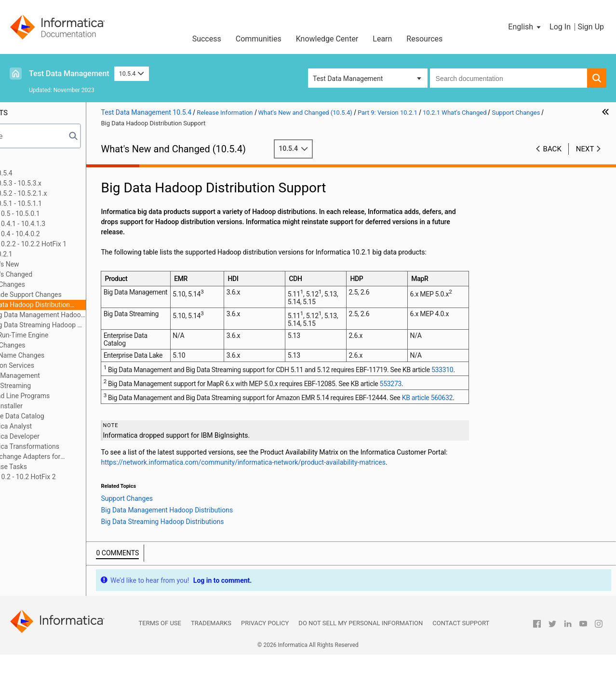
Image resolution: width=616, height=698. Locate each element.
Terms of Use (160, 666)
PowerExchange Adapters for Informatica (79, 457)
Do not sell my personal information (361, 666)
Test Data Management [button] (348, 79)
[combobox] (509, 78)
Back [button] (552, 149)
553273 (459, 409)
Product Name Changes (76, 355)
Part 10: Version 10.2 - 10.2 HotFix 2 (70, 477)
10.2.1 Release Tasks (62, 467)
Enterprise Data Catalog (76, 416)
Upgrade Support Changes (89, 295)
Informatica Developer (74, 436)
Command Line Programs (79, 396)
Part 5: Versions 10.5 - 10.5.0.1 (62, 214)
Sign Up (591, 27)
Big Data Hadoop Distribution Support (89, 305)
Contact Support (461, 666)
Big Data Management (74, 376)
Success (207, 39)
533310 (202, 395)
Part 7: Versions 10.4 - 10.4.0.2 (62, 234)
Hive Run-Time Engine (83, 335)
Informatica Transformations (83, 446)
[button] (525, 27)
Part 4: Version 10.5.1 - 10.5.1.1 (63, 203)
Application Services (71, 365)
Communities (259, 39)
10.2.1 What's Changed (65, 274)
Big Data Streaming (69, 386)
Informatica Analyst (70, 426)
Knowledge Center (327, 39)
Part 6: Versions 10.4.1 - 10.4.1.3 (65, 224)
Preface (27, 163)
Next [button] (585, 149)
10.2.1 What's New (59, 264)
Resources (424, 39)
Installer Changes (67, 345)
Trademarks (211, 666)
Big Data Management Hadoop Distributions (107, 315)
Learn (382, 39)
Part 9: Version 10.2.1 (48, 254)
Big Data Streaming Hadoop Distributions (107, 325)
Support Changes (66, 284)
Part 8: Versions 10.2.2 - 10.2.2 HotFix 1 (75, 244)
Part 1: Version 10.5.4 (48, 173)
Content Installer (65, 406)
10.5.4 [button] (132, 74)
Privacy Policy (265, 666)
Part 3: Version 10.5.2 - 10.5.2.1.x (66, 193)
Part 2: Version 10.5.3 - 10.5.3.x (63, 183)
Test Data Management (69, 74)
